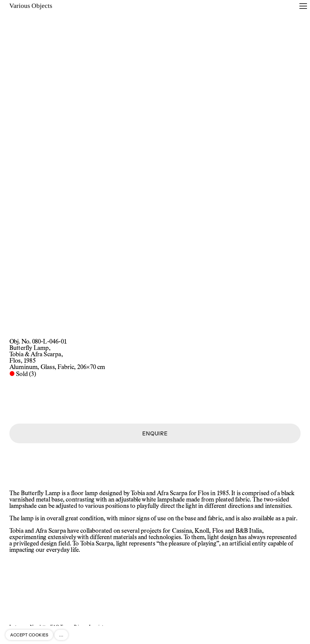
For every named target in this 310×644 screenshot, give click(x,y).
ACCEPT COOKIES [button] (29, 635)
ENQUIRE (155, 433)
